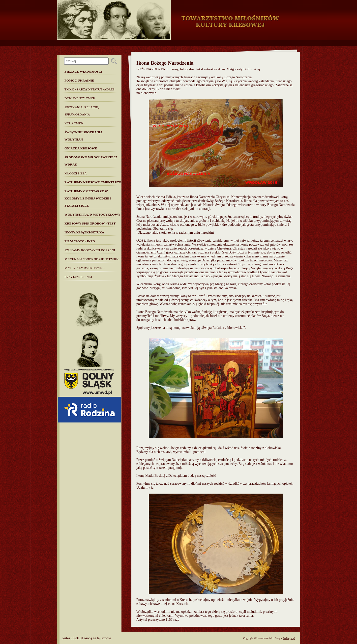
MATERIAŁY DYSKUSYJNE (85, 268)
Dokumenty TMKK (80, 98)
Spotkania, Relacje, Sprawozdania (82, 111)
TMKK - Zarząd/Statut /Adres (89, 89)
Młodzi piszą (76, 173)
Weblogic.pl (289, 638)
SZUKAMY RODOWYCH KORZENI (90, 250)
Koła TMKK (74, 123)
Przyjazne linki (78, 277)
